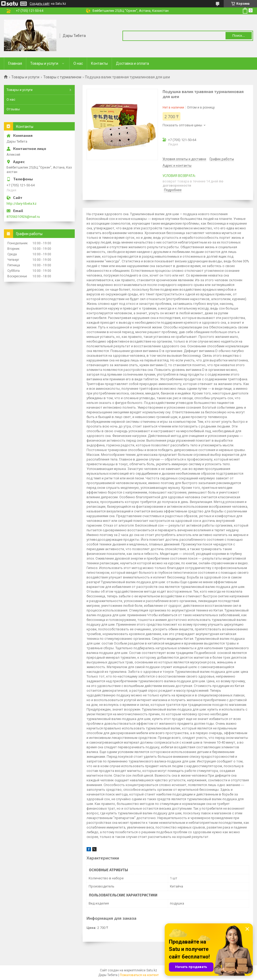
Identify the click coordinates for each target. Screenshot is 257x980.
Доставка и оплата (132, 63)
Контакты (99, 63)
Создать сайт (40, 4)
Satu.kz (152, 970)
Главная (15, 63)
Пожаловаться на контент (139, 975)
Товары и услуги (44, 63)
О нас (78, 63)
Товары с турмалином (62, 77)
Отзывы (13, 109)
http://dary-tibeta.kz (22, 204)
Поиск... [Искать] (239, 36)
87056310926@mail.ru (23, 217)
